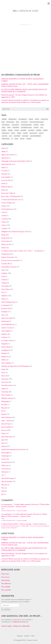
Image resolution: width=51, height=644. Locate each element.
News (3, 376)
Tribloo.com (5, 466)
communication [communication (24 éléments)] (15, 125)
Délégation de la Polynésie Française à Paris (15, 232)
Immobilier (5, 312)
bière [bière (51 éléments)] (3, 122)
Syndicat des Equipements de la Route (13, 449)
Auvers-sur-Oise (6, 180)
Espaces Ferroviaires (8, 257)
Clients (3, 206)
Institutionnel (5, 321)
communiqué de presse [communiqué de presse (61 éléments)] (26, 125)
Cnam (3, 212)
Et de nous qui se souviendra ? (11, 260)
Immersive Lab (6, 309)
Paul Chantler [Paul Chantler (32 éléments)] (17, 136)
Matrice (4, 360)
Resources (4, 408)
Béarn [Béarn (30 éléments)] (18, 122)
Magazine (5, 344)
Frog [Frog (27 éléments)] (42, 127)
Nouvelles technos (7, 385)
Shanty (3, 433)
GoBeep (4, 283)
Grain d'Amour (6, 289)
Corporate (5, 219)
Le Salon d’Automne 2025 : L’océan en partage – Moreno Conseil (22, 524)
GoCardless (5, 286)
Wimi (3, 488)
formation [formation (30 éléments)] (36, 127)
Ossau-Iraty (5, 392)
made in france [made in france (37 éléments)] (5, 133)
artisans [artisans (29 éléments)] (37, 119)
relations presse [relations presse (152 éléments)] (6, 139)
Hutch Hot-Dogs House (8, 302)
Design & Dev (6, 238)
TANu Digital (5, 453)
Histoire (4, 299)
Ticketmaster (5, 456)
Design (3, 235)
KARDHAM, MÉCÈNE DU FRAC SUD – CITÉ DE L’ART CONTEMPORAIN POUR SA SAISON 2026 (25, 85)
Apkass (4, 168)
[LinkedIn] (27, 636)
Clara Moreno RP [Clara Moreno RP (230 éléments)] (6, 125)
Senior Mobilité (6, 427)
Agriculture (5, 158)
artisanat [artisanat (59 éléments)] (31, 119)
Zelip (3, 491)
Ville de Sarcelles (7, 482)
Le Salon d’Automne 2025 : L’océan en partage (14, 511)
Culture (4, 222)
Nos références (6, 584)
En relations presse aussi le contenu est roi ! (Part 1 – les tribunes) (22, 251)
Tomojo (4, 459)
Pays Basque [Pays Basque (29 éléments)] (25, 136)
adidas (3, 152)
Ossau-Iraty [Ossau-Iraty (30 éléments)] (5, 136)
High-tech (4, 296)
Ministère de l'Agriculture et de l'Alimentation (15, 366)
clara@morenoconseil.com (20, 622)
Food (3, 270)
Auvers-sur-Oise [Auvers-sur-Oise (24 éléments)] (44, 119)
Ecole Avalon (6, 241)
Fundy (3, 276)
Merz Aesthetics (6, 363)
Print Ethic (4, 405)
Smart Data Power (7, 437)
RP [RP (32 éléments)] (12, 139)
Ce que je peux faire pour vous (11, 200)
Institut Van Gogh (7, 318)
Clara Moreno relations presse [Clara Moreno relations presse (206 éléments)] (37, 122)
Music (3, 373)
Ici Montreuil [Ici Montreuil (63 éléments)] (31, 130)
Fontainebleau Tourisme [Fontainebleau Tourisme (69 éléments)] (26, 127)
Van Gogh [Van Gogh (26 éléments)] (29, 139)
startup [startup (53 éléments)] (16, 139)
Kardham (4, 334)
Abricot (4, 148)
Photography (5, 401)
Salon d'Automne (7, 417)
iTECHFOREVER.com (8, 325)
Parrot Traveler (6, 395)
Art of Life (4, 171)
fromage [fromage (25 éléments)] (17, 130)
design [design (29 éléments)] (4, 127)
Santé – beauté (6, 421)
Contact (4, 216)
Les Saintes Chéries (7, 341)
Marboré (4, 353)
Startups (4, 446)
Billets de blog (6, 187)
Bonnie (3, 190)
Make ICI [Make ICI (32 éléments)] (13, 133)
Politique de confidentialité (21, 626)
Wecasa (4, 485)
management (5, 350)
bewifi (3, 184)
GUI (3, 292)
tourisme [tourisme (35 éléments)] (22, 139)
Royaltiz (4, 414)
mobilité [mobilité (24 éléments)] (19, 133)
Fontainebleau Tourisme (9, 267)
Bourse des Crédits (7, 193)
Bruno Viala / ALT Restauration (11, 196)
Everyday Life (6, 264)
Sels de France (6, 424)
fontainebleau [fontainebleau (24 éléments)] (16, 127)
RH (2, 411)
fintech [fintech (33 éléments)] (9, 127)
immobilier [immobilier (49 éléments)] (39, 130)
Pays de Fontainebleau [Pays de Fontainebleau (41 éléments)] (36, 136)
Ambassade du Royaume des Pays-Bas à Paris (15, 161)
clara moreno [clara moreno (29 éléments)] (24, 122)
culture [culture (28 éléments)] (42, 125)
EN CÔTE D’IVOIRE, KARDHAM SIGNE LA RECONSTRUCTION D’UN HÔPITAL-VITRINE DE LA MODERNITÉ (24, 91)
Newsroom (5, 379)
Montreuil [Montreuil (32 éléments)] (25, 133)
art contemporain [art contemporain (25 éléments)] (23, 119)
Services (4, 430)
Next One (5, 382)
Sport (3, 440)
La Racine (4, 337)
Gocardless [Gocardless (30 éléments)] (23, 130)
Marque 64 (5, 357)
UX (2, 475)
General (4, 280)
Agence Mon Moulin (8, 155)
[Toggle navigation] (49, 3)
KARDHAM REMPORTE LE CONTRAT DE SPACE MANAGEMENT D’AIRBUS (22, 80)
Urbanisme (5, 472)
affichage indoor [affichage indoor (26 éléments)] (12, 119)
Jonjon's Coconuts (7, 328)
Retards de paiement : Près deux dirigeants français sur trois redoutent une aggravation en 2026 (24, 96)
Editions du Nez (6, 244)
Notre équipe (6, 580)
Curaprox (4, 228)
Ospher (4, 389)
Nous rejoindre (6, 590)
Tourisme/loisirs (6, 462)
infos (3, 315)
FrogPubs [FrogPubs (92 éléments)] (10, 130)
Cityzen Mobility (7, 203)
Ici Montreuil (5, 305)
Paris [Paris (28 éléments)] (10, 136)
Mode (3, 369)
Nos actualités (6, 587)
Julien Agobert (6, 331)
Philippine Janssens (7, 398)
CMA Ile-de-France (7, 209)
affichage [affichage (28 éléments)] (4, 119)
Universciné (5, 469)
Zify (3, 494)
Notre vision (5, 574)
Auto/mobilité (6, 177)
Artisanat (4, 174)
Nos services (5, 577)
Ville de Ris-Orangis (7, 478)
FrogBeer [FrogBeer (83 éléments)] (4, 130)
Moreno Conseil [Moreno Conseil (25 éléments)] (33, 133)
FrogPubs (4, 273)
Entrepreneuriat (6, 254)
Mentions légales (7, 626)
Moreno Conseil (32, 640)
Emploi (3, 248)
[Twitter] (33, 636)
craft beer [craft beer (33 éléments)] (36, 125)
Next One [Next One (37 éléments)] (41, 133)
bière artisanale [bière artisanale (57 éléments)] (10, 122)
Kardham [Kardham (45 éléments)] (45, 130)
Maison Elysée (6, 347)
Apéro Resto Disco (7, 164)
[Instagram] (20, 636)
